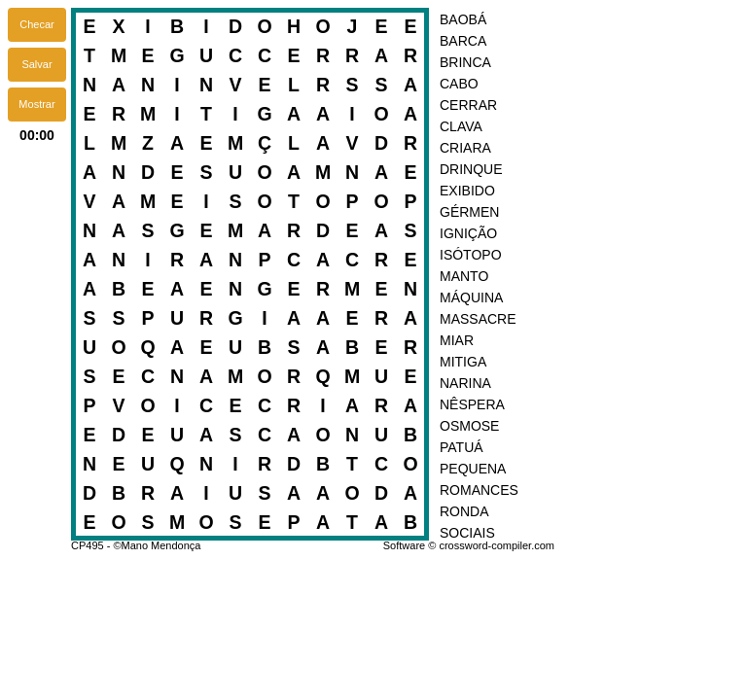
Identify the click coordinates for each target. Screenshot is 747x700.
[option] (556, 20)
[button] (37, 25)
